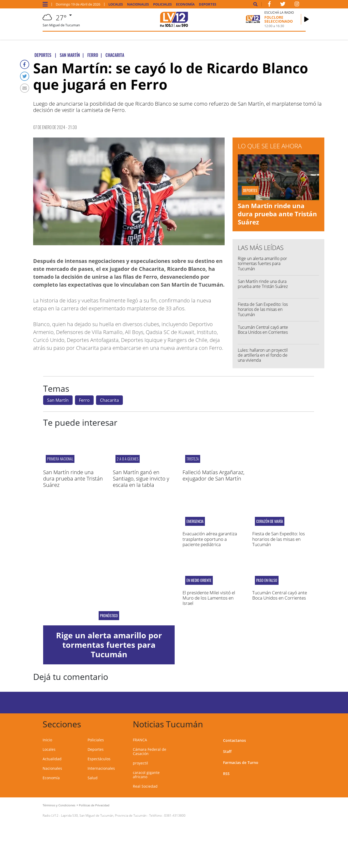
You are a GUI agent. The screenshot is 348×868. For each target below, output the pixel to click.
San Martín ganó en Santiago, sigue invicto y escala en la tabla (141, 479)
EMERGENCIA (195, 521)
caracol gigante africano (146, 775)
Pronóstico (109, 616)
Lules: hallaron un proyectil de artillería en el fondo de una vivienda (263, 355)
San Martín (58, 400)
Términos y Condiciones (59, 805)
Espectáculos (99, 759)
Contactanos (234, 740)
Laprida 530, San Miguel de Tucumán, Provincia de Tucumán (104, 815)
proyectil (140, 763)
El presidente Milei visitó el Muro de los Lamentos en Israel (209, 598)
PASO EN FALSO (267, 580)
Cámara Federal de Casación (150, 751)
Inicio (47, 740)
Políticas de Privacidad (94, 805)
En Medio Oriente (199, 580)
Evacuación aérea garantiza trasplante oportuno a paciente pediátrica (210, 539)
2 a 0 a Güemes (128, 459)
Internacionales (101, 768)
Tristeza (193, 459)
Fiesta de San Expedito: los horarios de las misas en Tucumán (263, 309)
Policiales (162, 4)
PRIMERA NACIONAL (60, 459)
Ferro (84, 400)
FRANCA (140, 740)
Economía (185, 4)
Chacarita (109, 400)
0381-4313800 (175, 815)
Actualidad (52, 759)
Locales (116, 4)
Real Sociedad (145, 786)
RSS (226, 774)
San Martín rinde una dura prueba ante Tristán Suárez (277, 214)
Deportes (208, 4)
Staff (227, 751)
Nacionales (138, 4)
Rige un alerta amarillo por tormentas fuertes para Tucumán (262, 263)
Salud (93, 778)
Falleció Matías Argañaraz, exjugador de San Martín (213, 475)
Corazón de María (270, 521)
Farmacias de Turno (241, 762)
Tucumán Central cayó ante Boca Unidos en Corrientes (263, 330)
